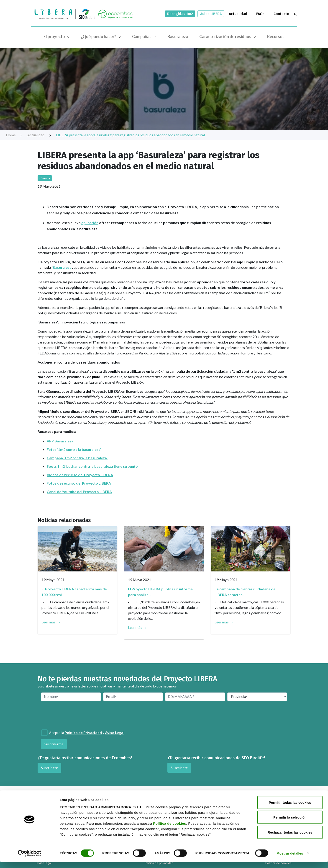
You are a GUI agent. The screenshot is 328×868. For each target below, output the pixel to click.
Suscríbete (49, 768)
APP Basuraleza (60, 441)
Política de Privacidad (83, 732)
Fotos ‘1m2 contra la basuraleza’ (74, 449)
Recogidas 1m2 (180, 14)
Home (14, 135)
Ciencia (45, 178)
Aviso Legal (115, 732)
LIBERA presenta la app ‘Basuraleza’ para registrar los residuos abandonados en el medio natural (130, 135)
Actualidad (238, 14)
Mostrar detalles (290, 859)
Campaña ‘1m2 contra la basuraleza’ (77, 458)
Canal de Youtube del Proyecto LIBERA (79, 492)
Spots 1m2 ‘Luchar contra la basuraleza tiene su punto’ (93, 466)
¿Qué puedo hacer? (102, 36)
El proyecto (58, 36)
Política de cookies (170, 829)
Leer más (49, 622)
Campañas (145, 36)
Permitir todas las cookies (290, 808)
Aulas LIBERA (211, 14)
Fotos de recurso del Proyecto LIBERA (79, 483)
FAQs (260, 14)
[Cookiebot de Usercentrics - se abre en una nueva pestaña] (29, 859)
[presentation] (66, 715)
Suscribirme (54, 744)
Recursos (276, 36)
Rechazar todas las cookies (290, 838)
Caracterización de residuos (229, 36)
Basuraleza (178, 36)
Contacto (281, 14)
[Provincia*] (257, 697)
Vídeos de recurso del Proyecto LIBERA (80, 475)
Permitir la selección (290, 823)
